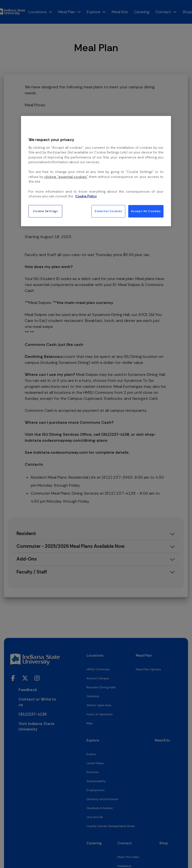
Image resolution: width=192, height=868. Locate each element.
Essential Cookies (108, 211)
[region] (96, 171)
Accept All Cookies (146, 211)
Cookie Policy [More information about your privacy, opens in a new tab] (86, 196)
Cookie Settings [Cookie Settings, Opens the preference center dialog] (45, 211)
